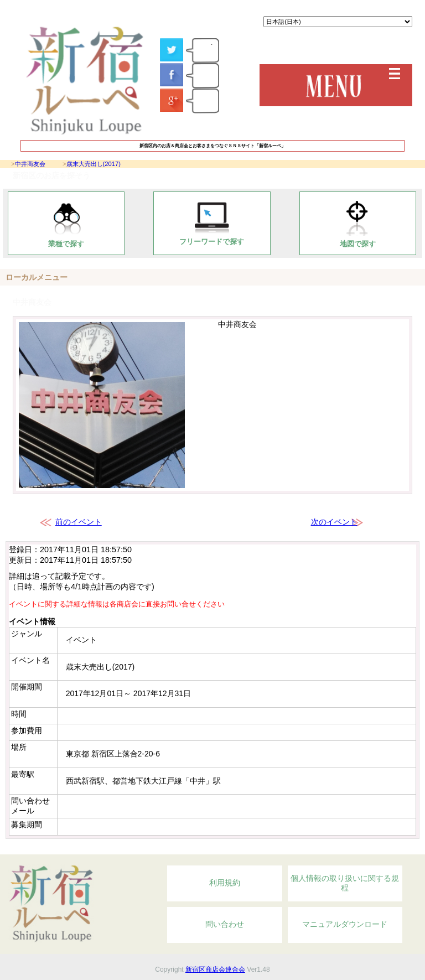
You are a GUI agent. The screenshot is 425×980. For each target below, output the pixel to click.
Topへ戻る (356, 848)
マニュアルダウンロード (345, 924)
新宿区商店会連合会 (215, 969)
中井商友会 (30, 164)
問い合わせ (225, 924)
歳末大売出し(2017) (94, 164)
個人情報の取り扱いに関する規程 (345, 883)
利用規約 (225, 883)
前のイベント (79, 522)
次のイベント (334, 522)
